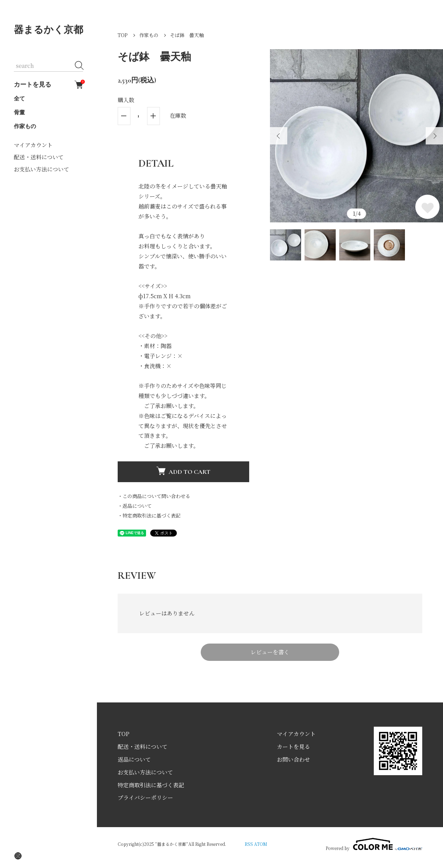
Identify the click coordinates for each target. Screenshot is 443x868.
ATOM (261, 844)
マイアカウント (33, 145)
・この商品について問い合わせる (154, 496)
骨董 (19, 113)
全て (19, 99)
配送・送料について (39, 157)
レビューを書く (270, 652)
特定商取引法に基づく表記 (151, 785)
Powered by (374, 844)
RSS (249, 844)
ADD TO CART (183, 471)
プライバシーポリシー (145, 798)
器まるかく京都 (48, 30)
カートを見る (48, 85)
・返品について (135, 506)
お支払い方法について (42, 169)
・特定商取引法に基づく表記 (149, 515)
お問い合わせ (293, 759)
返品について (134, 759)
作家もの (25, 126)
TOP (123, 35)
